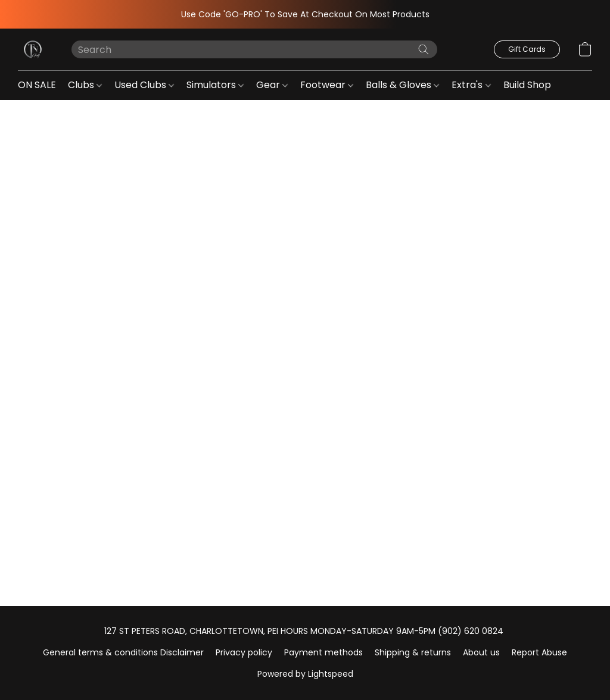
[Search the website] (424, 49)
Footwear (327, 85)
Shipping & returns (413, 652)
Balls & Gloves (402, 85)
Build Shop (531, 85)
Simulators (215, 85)
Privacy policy (244, 652)
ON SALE (37, 85)
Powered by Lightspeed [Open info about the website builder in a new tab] (305, 674)
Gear (272, 85)
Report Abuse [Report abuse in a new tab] (539, 652)
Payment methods (323, 652)
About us (481, 652)
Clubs (85, 85)
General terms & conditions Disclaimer (123, 652)
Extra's (471, 85)
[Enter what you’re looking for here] (254, 49)
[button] (33, 49)
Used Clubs (144, 85)
